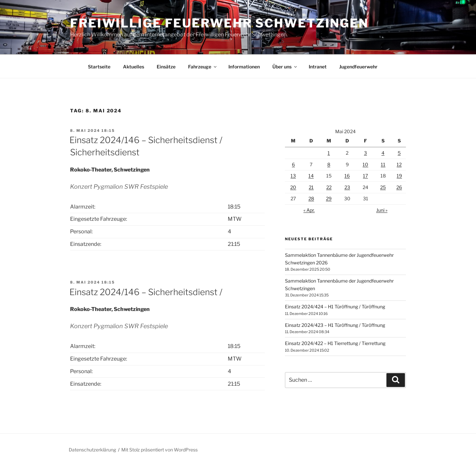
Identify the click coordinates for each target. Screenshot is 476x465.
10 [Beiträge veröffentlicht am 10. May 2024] (365, 164)
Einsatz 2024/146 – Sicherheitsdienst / (146, 292)
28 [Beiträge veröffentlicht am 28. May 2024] (311, 198)
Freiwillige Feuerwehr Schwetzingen (219, 23)
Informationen (244, 67)
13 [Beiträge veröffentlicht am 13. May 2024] (293, 176)
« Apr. (309, 210)
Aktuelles (134, 67)
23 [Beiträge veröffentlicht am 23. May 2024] (347, 187)
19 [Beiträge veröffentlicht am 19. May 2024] (399, 176)
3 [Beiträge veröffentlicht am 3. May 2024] (365, 153)
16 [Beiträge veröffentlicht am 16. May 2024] (347, 176)
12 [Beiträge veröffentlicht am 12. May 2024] (399, 164)
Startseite (99, 67)
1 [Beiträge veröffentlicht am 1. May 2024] (329, 153)
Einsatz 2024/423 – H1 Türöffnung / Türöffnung (335, 325)
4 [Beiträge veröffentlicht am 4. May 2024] (383, 153)
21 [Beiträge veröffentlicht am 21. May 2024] (311, 187)
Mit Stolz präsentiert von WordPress (159, 450)
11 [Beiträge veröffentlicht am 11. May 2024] (383, 164)
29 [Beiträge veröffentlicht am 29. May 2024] (329, 198)
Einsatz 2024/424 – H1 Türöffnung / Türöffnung (335, 307)
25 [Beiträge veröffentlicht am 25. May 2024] (383, 187)
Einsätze (166, 67)
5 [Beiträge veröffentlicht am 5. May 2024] (399, 153)
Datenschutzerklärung (92, 450)
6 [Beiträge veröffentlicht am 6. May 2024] (293, 164)
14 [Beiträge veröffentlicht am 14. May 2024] (311, 176)
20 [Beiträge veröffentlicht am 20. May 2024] (293, 187)
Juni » (382, 210)
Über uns (285, 67)
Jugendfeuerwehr (358, 67)
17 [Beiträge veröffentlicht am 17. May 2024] (365, 176)
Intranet (318, 67)
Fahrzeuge (203, 67)
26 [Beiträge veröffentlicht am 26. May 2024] (399, 187)
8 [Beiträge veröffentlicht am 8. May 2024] (329, 164)
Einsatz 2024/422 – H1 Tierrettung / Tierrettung (335, 343)
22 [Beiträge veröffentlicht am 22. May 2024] (329, 187)
